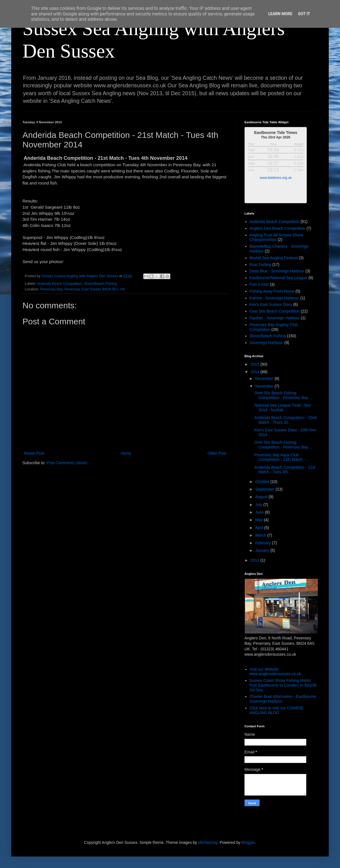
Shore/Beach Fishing (100, 284)
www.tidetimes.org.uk (276, 178)
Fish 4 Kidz (259, 284)
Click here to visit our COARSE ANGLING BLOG (277, 710)
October (263, 482)
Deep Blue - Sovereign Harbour (277, 271)
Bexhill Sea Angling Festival (274, 258)
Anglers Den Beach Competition (277, 228)
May (259, 520)
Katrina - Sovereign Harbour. (274, 298)
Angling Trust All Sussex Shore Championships (276, 237)
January (263, 550)
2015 (256, 364)
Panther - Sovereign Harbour (275, 318)
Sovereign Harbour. (267, 343)
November (265, 386)
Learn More (280, 14)
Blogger (248, 842)
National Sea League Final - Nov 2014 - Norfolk (283, 408)
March (261, 535)
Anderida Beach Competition (59, 284)
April (260, 528)
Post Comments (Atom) (67, 463)
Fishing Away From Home (272, 291)
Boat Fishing (260, 265)
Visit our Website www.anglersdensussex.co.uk (275, 672)
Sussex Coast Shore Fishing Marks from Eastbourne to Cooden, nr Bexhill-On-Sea (284, 685)
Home (126, 453)
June (260, 512)
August (262, 497)
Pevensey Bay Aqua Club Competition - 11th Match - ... (282, 457)
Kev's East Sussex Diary (271, 304)
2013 (256, 560)
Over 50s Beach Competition (275, 311)
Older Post (217, 453)
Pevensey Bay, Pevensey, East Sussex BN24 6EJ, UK (83, 289)
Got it (304, 14)
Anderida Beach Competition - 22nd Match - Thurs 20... (285, 420)
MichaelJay (208, 842)
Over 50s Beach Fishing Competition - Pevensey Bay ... (283, 395)
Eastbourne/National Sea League (278, 278)
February (264, 543)
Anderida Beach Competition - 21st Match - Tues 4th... (285, 470)
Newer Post (34, 453)
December (265, 379)
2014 (256, 372)
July (259, 505)
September (265, 489)
